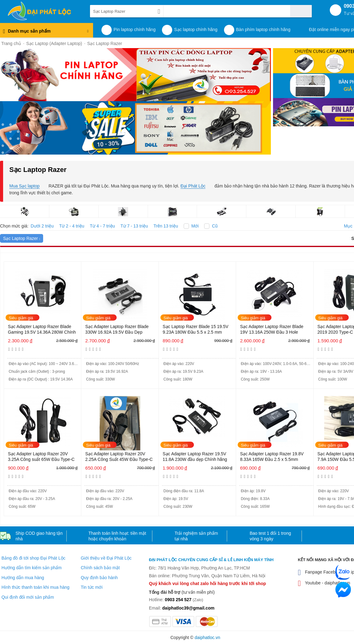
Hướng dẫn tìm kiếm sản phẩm (32, 568)
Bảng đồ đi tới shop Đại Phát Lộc (34, 558)
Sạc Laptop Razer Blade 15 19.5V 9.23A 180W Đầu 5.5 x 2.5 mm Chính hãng (195, 330)
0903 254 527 (178, 600)
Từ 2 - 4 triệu (72, 226)
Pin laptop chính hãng (134, 29)
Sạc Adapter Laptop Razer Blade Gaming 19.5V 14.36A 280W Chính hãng (42, 330)
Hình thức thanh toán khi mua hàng (36, 587)
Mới (195, 226)
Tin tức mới (92, 587)
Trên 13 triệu (166, 226)
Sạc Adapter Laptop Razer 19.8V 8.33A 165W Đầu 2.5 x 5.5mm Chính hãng (272, 457)
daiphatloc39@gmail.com (188, 608)
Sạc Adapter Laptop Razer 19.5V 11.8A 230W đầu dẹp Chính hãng (195, 457)
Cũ (215, 226)
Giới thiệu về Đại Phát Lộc (106, 558)
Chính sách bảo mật (100, 568)
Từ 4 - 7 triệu (103, 226)
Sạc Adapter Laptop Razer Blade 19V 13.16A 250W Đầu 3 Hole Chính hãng (272, 330)
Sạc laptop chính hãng (196, 29)
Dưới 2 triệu (42, 226)
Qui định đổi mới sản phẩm (28, 597)
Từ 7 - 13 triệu (134, 226)
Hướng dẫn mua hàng (23, 578)
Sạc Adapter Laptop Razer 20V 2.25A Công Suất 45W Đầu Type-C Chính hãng (119, 457)
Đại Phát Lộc (193, 186)
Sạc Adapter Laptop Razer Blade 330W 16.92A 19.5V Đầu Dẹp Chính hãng (117, 330)
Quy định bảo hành (99, 578)
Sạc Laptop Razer (22, 238)
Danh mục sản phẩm (46, 33)
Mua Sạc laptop (25, 186)
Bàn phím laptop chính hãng (263, 29)
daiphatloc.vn (207, 637)
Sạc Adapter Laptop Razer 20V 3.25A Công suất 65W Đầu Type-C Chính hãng (41, 457)
